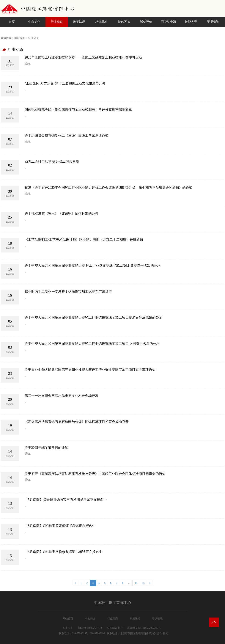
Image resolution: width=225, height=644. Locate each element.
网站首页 (20, 38)
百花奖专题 (169, 22)
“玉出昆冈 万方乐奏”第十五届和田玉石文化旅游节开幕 (65, 83)
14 (136, 583)
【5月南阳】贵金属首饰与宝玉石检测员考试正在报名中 (66, 500)
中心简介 (34, 22)
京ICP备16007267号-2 (90, 628)
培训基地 (101, 22)
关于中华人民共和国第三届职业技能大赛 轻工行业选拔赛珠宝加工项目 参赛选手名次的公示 (93, 266)
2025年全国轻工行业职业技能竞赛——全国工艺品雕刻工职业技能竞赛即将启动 (83, 57)
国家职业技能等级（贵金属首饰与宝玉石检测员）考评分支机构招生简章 (78, 109)
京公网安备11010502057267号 (144, 628)
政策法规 (79, 22)
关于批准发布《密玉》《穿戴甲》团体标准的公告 (62, 213)
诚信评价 (146, 22)
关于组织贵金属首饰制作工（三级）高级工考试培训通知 (67, 136)
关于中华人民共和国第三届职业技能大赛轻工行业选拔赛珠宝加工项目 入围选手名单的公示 (92, 344)
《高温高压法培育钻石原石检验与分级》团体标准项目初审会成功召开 (77, 422)
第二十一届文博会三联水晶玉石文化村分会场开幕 (62, 396)
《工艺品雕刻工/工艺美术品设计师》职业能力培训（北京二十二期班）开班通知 (84, 240)
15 (143, 583)
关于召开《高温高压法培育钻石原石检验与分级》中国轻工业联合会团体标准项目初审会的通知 (95, 474)
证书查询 (213, 22)
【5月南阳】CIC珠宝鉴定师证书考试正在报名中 (60, 526)
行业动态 (57, 22)
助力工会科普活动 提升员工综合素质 (52, 161)
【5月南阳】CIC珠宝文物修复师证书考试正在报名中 (63, 552)
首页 (12, 22)
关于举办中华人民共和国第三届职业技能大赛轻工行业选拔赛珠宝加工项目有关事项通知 (90, 370)
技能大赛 (191, 22)
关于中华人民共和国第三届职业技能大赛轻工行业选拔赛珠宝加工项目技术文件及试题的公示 (93, 318)
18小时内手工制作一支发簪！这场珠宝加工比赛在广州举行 (68, 292)
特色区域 (124, 22)
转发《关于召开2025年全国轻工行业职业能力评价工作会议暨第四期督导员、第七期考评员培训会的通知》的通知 (108, 188)
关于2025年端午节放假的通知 (46, 448)
